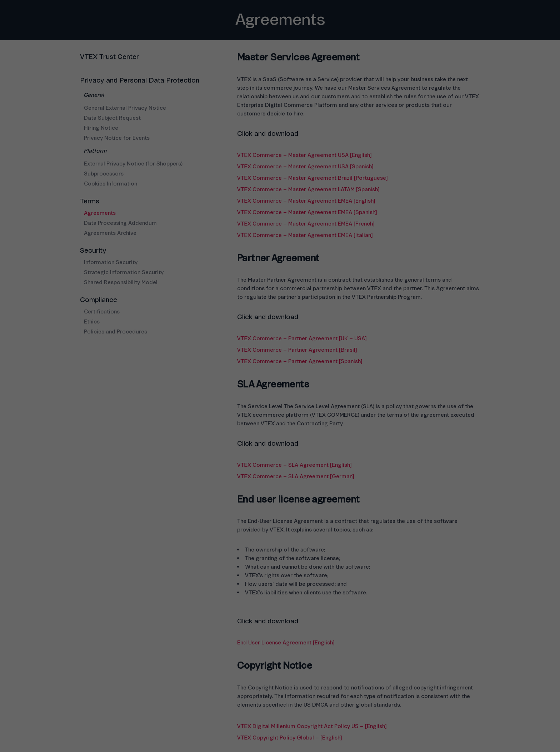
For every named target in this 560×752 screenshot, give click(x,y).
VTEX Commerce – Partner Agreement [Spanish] (300, 361)
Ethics (92, 322)
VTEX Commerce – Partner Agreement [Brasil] (297, 350)
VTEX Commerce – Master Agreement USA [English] (304, 155)
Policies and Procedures (116, 332)
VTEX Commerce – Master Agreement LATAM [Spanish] (308, 189)
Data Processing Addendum (120, 223)
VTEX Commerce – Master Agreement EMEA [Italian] (305, 235)
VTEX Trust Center (109, 57)
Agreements (100, 213)
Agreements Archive (110, 233)
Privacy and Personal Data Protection (140, 80)
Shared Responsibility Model (121, 282)
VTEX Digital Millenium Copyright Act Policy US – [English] (312, 726)
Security (93, 251)
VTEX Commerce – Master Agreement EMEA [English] (306, 201)
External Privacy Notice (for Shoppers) (133, 164)
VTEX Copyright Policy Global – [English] (289, 738)
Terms (90, 201)
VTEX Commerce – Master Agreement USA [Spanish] (305, 167)
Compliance (99, 300)
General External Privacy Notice (125, 108)
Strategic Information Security (124, 272)
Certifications (102, 312)
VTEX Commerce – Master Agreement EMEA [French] (306, 224)
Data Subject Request (112, 118)
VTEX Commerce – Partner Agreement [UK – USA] (302, 338)
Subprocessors (104, 174)
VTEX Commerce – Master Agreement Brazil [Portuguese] (312, 178)
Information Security (111, 262)
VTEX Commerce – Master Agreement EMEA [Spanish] (307, 212)
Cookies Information (111, 184)
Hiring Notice (101, 128)
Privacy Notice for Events (117, 138)
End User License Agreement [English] (286, 643)
